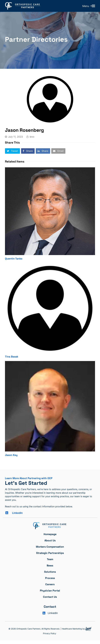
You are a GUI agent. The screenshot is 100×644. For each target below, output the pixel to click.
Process (50, 578)
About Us (50, 540)
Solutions (50, 572)
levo (32, 137)
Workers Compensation (50, 547)
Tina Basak (12, 357)
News (50, 565)
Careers (50, 584)
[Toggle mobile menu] (92, 6)
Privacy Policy (50, 633)
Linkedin (17, 513)
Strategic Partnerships (50, 553)
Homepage (50, 534)
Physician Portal (50, 591)
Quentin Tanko (14, 259)
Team (50, 559)
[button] (12, 151)
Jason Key (11, 455)
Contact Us (50, 597)
